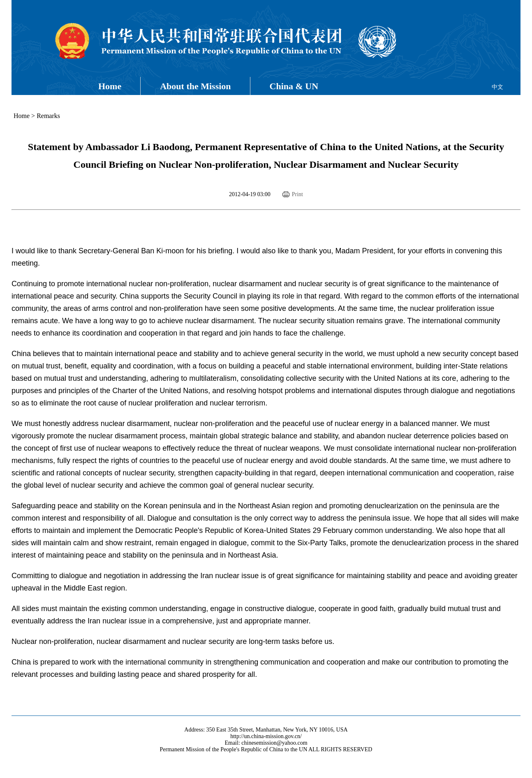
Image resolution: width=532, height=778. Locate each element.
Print (297, 194)
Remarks (48, 116)
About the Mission (195, 86)
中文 (497, 87)
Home (110, 86)
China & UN (294, 86)
